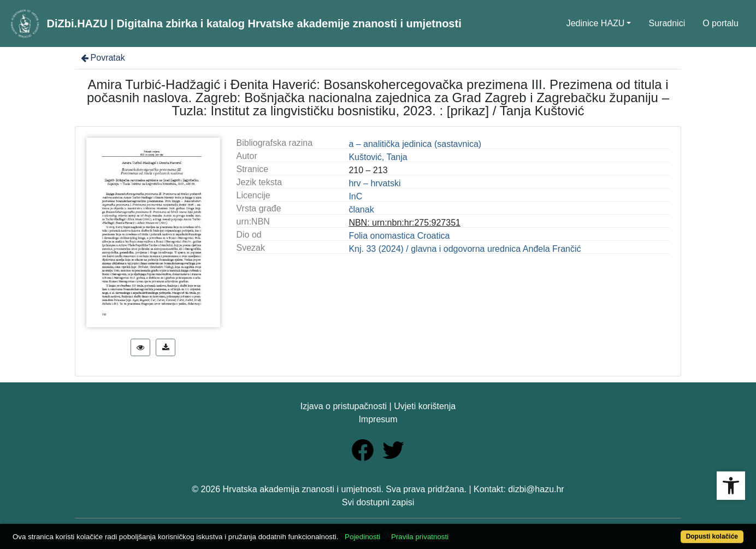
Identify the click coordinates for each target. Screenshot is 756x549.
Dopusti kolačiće (712, 536)
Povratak (102, 58)
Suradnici (667, 23)
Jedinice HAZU (596, 23)
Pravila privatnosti (420, 537)
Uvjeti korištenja (425, 406)
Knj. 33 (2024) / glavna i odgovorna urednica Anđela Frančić (465, 249)
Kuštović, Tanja (378, 157)
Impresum (378, 419)
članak (361, 209)
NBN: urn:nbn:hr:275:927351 (404, 223)
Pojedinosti (362, 537)
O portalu (720, 23)
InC (355, 196)
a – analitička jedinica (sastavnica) (415, 144)
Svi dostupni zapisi (378, 502)
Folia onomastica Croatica (399, 236)
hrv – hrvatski (374, 183)
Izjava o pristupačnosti (344, 406)
